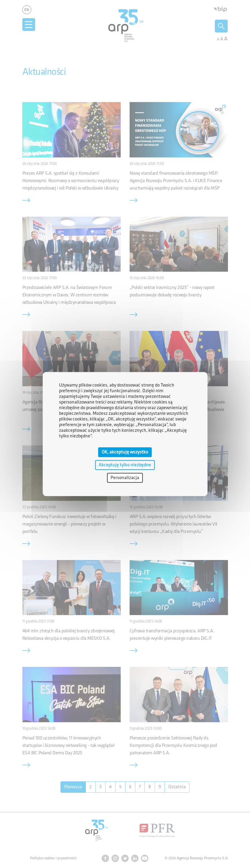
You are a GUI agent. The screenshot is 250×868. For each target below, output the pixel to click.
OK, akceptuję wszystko (125, 452)
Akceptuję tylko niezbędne (125, 465)
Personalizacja (125, 478)
